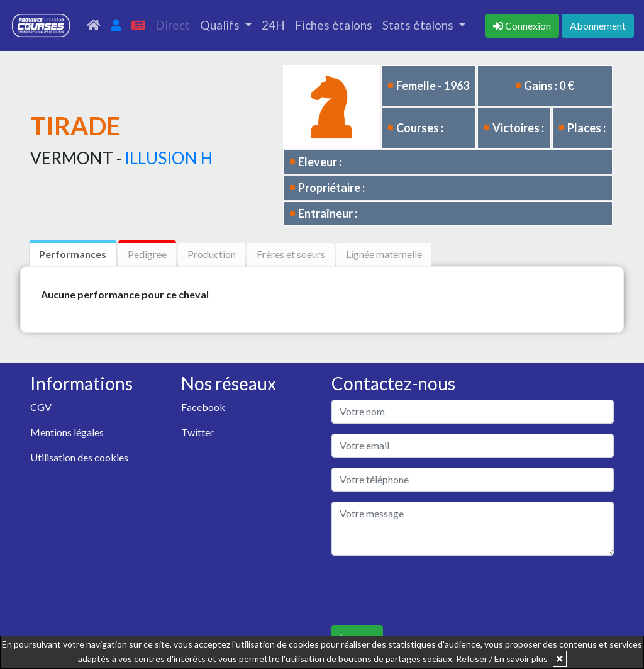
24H (273, 25)
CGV (41, 407)
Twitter (197, 432)
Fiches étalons (334, 25)
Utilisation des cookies (79, 457)
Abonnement (598, 25)
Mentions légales (67, 432)
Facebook (203, 407)
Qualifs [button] (221, 25)
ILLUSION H (169, 158)
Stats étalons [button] (419, 25)
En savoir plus (522, 659)
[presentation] (427, 590)
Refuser (472, 659)
